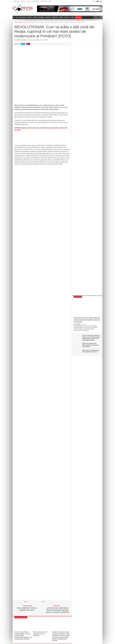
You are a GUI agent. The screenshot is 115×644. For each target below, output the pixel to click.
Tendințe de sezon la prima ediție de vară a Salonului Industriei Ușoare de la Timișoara (87, 320)
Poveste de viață (46, 1)
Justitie (35, 17)
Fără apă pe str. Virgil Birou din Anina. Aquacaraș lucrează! (91, 351)
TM (16, 17)
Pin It (43, 602)
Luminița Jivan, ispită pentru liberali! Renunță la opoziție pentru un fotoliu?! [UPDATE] (57, 610)
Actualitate (22, 17)
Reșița (23, 1)
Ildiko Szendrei (21, 40)
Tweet (25, 602)
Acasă (16, 22)
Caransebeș (35, 1)
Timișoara (16, 1)
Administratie (26, 22)
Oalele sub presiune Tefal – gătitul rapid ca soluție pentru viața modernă (90, 345)
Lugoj (28, 1)
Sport (73, 17)
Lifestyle (67, 17)
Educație (48, 17)
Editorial (78, 17)
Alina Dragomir (77, 324)
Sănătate (55, 17)
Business (41, 17)
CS (14, 17)
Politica (29, 17)
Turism (61, 17)
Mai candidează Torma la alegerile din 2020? (27, 609)
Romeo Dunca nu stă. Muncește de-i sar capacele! (40, 634)
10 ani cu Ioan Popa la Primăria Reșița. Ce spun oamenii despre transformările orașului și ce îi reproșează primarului (23, 635)
